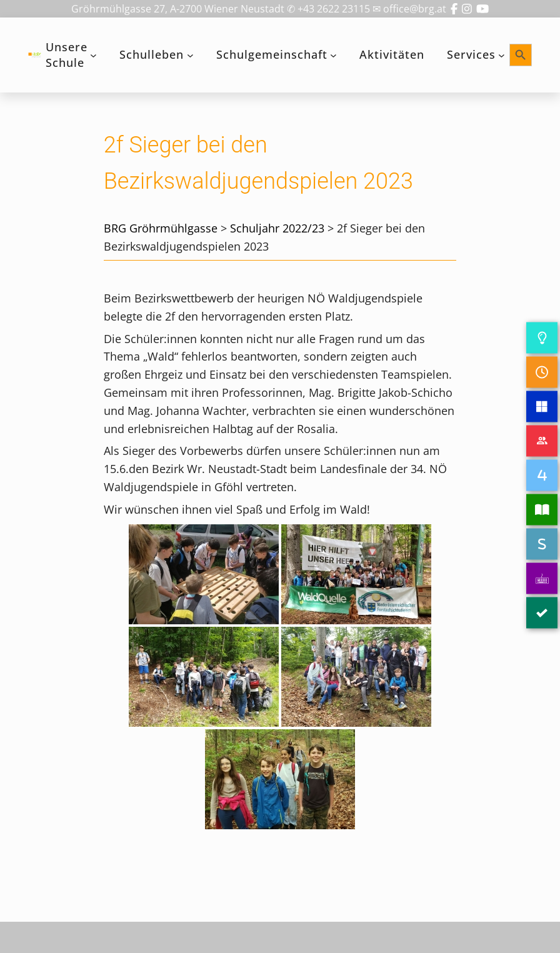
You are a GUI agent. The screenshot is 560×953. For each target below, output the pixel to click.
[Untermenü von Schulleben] (190, 55)
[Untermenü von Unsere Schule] (93, 55)
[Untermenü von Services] (502, 55)
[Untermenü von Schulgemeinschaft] (333, 55)
